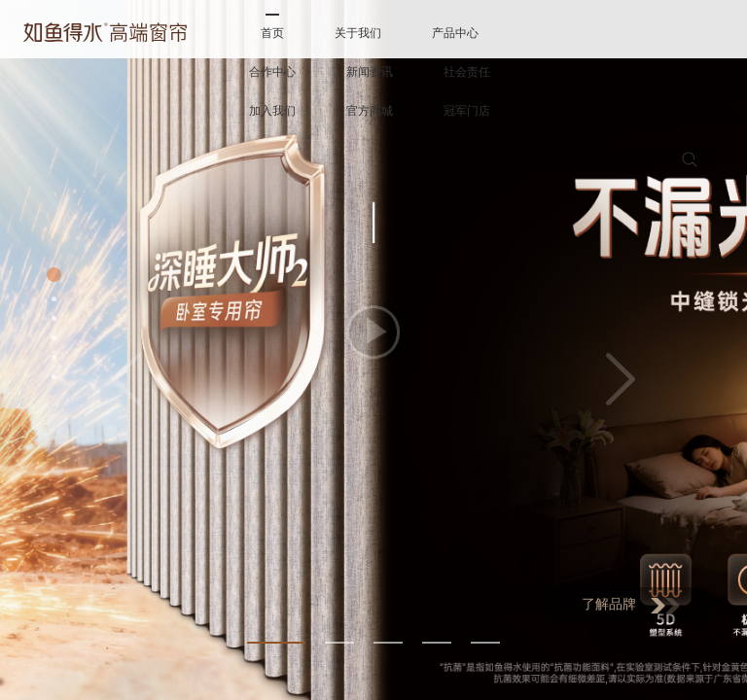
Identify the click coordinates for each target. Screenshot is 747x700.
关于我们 (358, 33)
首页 (272, 33)
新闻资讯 (370, 72)
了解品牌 (631, 605)
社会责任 (467, 72)
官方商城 (370, 111)
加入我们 (272, 111)
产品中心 (455, 33)
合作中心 (272, 72)
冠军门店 (467, 111)
